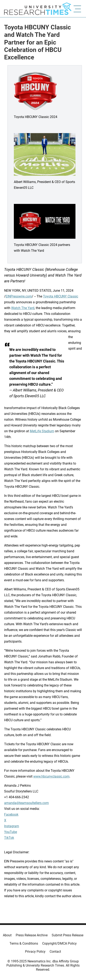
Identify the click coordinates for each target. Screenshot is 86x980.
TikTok (9, 838)
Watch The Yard (23, 308)
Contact (55, 952)
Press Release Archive (32, 935)
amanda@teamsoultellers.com (26, 803)
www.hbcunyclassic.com (51, 776)
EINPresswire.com (19, 296)
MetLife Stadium (42, 431)
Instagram (12, 826)
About (7, 935)
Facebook (11, 814)
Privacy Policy (35, 952)
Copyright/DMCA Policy (59, 943)
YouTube (11, 832)
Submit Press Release (67, 935)
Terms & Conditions (24, 943)
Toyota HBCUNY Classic (61, 296)
